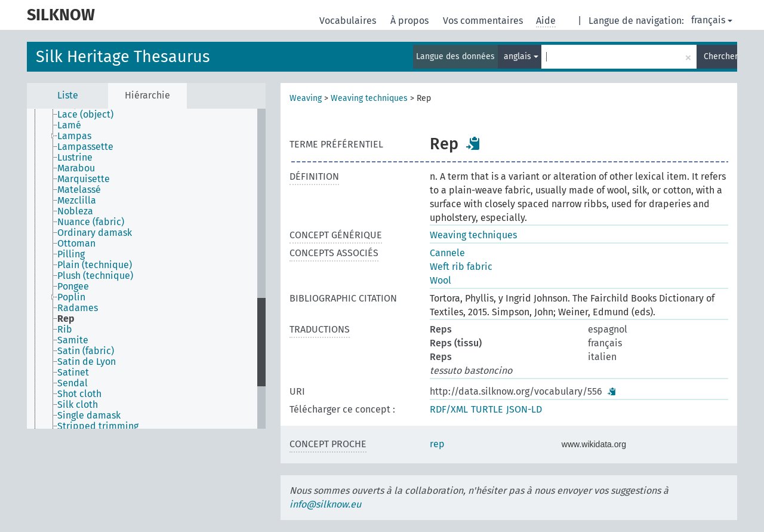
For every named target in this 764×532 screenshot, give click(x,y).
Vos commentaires (484, 21)
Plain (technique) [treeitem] (95, 265)
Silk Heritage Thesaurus (123, 57)
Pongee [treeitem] (73, 287)
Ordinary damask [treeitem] (95, 233)
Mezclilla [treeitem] (77, 201)
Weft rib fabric (461, 267)
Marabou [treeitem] (76, 168)
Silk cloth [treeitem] (78, 405)
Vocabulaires (349, 21)
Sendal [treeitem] (73, 383)
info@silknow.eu (325, 504)
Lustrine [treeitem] (75, 158)
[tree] (146, 269)
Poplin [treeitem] (71, 297)
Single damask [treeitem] (89, 416)
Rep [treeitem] (66, 319)
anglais (521, 56)
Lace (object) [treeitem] (85, 115)
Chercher (720, 56)
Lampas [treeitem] (74, 136)
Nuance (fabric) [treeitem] (91, 222)
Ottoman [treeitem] (76, 244)
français (712, 20)
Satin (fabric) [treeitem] (86, 351)
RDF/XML (449, 409)
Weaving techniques (369, 98)
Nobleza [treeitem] (75, 211)
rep (437, 444)
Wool (440, 280)
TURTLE (487, 409)
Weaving (306, 98)
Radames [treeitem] (78, 308)
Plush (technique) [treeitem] (95, 276)
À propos (411, 21)
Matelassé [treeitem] (79, 190)
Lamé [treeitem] (69, 125)
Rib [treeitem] (65, 330)
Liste (68, 95)
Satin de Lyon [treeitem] (87, 362)
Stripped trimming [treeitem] (98, 426)
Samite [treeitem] (73, 340)
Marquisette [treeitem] (84, 179)
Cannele (447, 253)
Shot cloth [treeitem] (79, 394)
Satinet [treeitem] (73, 373)
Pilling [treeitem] (71, 254)
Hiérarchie (147, 95)
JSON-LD (524, 409)
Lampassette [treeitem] (85, 147)
